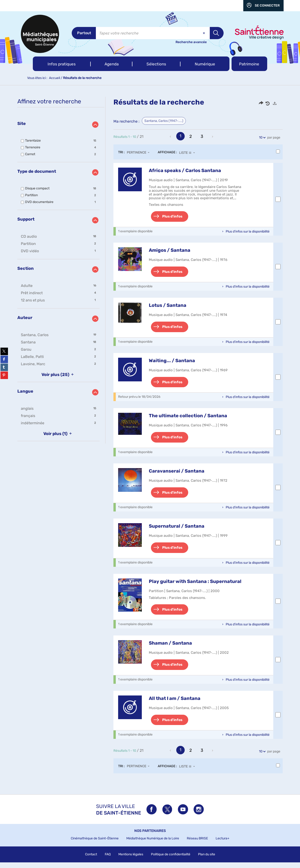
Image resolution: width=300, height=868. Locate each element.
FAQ (108, 860)
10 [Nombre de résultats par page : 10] (261, 137)
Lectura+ (223, 844)
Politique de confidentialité (171, 860)
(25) (58, 375)
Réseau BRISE (197, 844)
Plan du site (207, 860)
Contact (91, 860)
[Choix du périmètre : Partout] (84, 33)
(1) (58, 434)
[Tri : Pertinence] (139, 153)
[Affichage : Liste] (188, 153)
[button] (62, 64)
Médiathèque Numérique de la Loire (153, 844)
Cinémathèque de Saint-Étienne (95, 844)
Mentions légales (131, 860)
